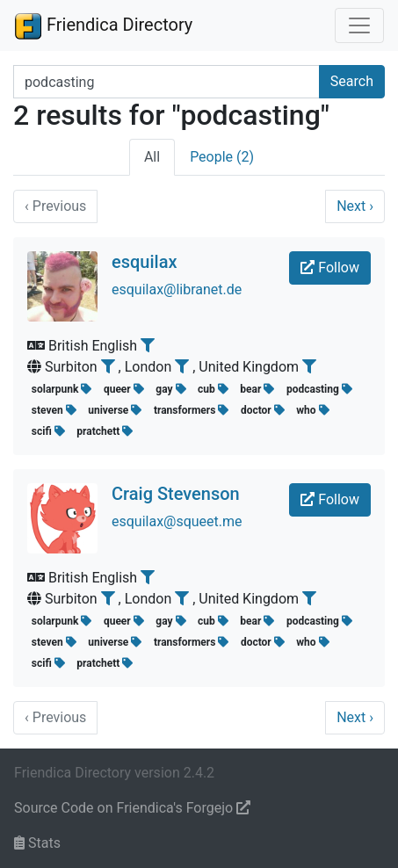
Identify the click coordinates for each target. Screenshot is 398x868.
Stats (37, 843)
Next (355, 206)
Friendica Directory (103, 25)
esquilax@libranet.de (177, 289)
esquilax (144, 262)
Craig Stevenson (176, 494)
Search (352, 81)
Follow (330, 268)
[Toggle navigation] (359, 25)
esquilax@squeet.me (177, 521)
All (152, 157)
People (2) (222, 157)
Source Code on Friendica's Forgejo (132, 808)
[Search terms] (166, 82)
